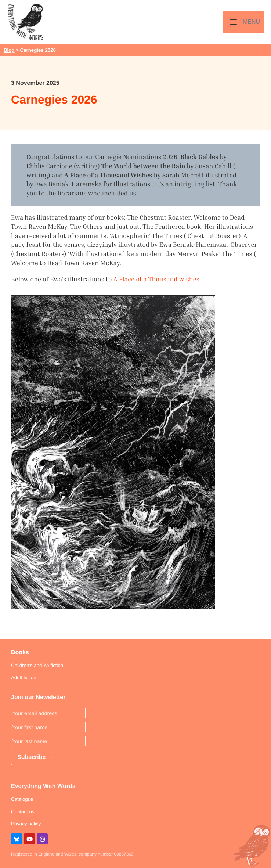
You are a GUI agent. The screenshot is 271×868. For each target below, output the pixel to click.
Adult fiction (24, 678)
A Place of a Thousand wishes (156, 279)
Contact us (23, 812)
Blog (9, 50)
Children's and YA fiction (37, 665)
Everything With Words (43, 786)
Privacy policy (26, 824)
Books (20, 653)
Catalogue (22, 799)
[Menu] (243, 22)
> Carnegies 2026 (35, 50)
